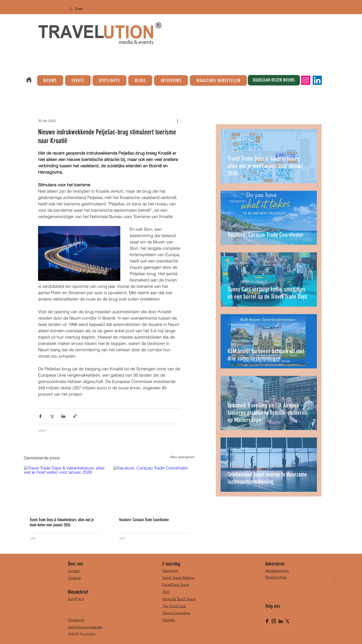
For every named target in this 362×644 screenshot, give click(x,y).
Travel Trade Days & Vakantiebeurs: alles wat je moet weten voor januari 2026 (62, 522)
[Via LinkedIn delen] (63, 416)
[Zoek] (91, 9)
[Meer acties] (178, 121)
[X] (287, 621)
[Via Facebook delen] (40, 416)
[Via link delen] (75, 416)
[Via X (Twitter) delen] (52, 416)
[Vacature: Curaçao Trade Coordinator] (154, 489)
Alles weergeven (182, 457)
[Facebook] (267, 621)
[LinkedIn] (317, 80)
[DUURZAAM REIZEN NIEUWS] (274, 80)
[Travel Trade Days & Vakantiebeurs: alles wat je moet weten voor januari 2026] (64, 489)
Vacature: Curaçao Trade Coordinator (144, 520)
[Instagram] (306, 80)
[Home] (29, 80)
